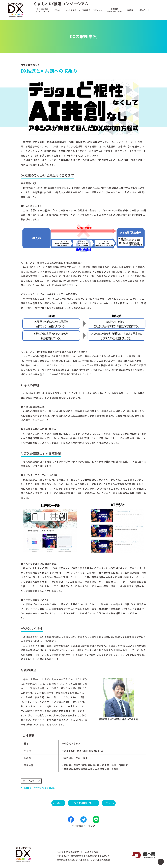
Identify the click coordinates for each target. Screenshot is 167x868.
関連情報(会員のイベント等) (114, 10)
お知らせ (57, 10)
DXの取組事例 (85, 10)
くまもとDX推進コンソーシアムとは (41, 10)
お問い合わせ (144, 10)
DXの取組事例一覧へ (84, 803)
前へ (59, 803)
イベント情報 (71, 10)
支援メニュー (99, 10)
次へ (108, 803)
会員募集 (130, 10)
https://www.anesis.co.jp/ (40, 788)
